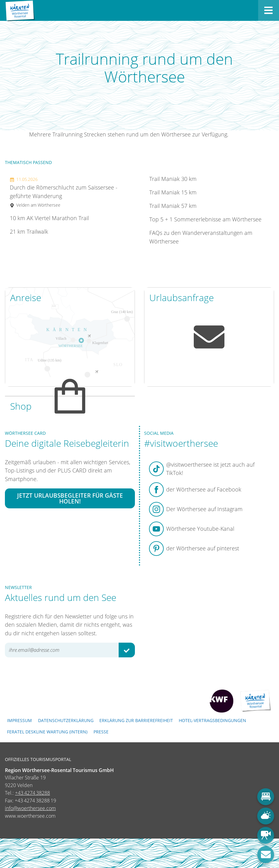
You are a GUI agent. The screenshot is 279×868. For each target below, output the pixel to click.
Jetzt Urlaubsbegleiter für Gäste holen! (70, 499)
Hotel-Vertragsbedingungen (212, 720)
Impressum (19, 720)
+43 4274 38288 (32, 793)
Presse (101, 732)
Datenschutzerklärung (66, 720)
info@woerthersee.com (30, 808)
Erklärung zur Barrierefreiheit (136, 720)
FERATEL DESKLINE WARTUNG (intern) (47, 732)
